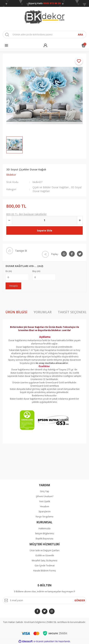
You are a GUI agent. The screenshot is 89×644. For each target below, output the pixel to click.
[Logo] (45, 17)
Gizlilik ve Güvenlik (45, 555)
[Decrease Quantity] (9, 220)
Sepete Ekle (45, 230)
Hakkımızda (44, 528)
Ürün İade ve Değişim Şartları (45, 550)
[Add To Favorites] (79, 61)
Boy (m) (36, 271)
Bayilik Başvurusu (44, 539)
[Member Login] (45, 45)
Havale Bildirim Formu (44, 571)
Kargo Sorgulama (44, 517)
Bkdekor (11, 175)
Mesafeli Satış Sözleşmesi (44, 561)
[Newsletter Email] (44, 600)
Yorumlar (43, 312)
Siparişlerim (45, 512)
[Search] (44, 34)
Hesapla (13, 286)
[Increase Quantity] (80, 220)
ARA (80, 34)
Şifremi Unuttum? (45, 496)
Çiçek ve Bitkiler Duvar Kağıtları (51, 187)
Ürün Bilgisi (16, 312)
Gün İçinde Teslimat (45, 566)
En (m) (9, 271)
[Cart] (84, 45)
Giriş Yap (45, 491)
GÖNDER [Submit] (80, 600)
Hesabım (45, 506)
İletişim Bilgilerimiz (45, 533)
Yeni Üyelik (45, 501)
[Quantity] (44, 220)
